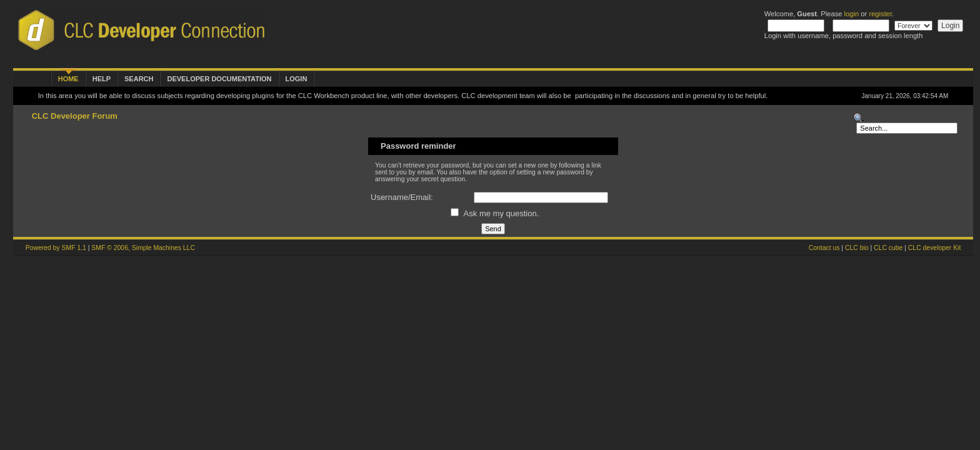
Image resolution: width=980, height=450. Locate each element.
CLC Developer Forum (75, 116)
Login (297, 79)
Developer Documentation (219, 79)
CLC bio (857, 248)
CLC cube (888, 248)
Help (102, 79)
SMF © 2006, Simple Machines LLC (143, 248)
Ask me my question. (495, 213)
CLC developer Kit (934, 248)
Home (68, 79)
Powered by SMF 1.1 (56, 248)
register (880, 14)
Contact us (824, 248)
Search (139, 79)
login (852, 14)
